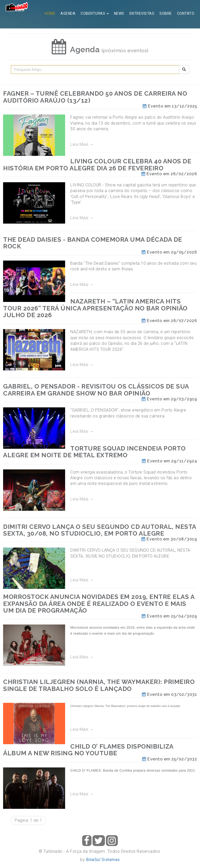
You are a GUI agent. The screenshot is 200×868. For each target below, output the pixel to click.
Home (50, 13)
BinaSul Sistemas (103, 860)
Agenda (68, 13)
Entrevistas (142, 13)
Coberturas (95, 13)
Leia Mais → (82, 144)
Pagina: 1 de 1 (28, 820)
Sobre (166, 13)
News (119, 13)
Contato (186, 13)
